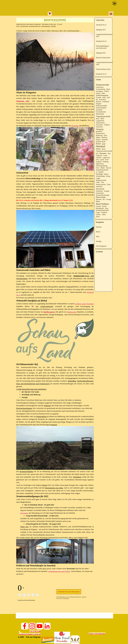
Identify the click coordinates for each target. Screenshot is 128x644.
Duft (104, 98)
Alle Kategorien (101, 246)
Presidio (99, 98)
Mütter (98, 138)
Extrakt (98, 206)
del (104, 199)
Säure (108, 89)
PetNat (104, 206)
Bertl (98, 119)
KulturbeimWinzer (102, 170)
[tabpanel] (29, 634)
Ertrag (108, 176)
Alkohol (99, 158)
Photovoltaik (101, 197)
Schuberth (106, 102)
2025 (108, 98)
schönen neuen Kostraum (84, 304)
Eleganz (99, 104)
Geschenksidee (101, 112)
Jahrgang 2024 (101, 53)
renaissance (100, 87)
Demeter (103, 153)
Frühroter (99, 156)
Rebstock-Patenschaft (103, 58)
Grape (98, 212)
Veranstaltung (101, 89)
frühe (103, 93)
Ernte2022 (103, 100)
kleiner (106, 174)
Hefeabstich (100, 208)
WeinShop (75, 126)
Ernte (98, 217)
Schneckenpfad (101, 108)
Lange (98, 178)
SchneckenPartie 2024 (103, 69)
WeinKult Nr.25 (101, 25)
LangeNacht (100, 121)
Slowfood (100, 189)
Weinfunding (100, 176)
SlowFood (100, 114)
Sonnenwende (102, 85)
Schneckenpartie (102, 95)
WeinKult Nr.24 (101, 41)
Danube (101, 172)
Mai (109, 153)
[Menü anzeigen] (111, 14)
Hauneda (105, 140)
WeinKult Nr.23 (101, 74)
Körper (98, 140)
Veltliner (107, 125)
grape (104, 144)
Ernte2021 (99, 127)
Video (98, 182)
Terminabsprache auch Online (59, 571)
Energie (53, 26)
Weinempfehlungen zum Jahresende (102, 47)
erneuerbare (46, 26)
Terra (98, 168)
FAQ (98, 160)
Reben (98, 232)
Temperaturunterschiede (104, 151)
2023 (102, 119)
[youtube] (40, 626)
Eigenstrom (24, 26)
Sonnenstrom (100, 133)
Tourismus (99, 125)
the (97, 100)
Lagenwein (106, 158)
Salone (98, 93)
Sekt (102, 182)
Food (107, 160)
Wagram (99, 162)
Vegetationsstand (103, 116)
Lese (109, 184)
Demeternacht (101, 142)
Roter (104, 149)
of (97, 172)
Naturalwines (100, 123)
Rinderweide (72, 312)
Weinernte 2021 (23, 101)
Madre (103, 168)
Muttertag (99, 135)
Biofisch (104, 138)
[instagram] (32, 626)
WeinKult (99, 187)
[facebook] (25, 626)
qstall (102, 160)
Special (108, 168)
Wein (98, 201)
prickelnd (99, 110)
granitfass (99, 131)
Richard (99, 102)
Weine (98, 149)
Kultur (98, 144)
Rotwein (99, 199)
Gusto (105, 156)
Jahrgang (100, 129)
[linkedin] (47, 626)
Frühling (105, 162)
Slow (107, 208)
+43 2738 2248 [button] (35, 631)
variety (98, 215)
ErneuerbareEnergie (103, 195)
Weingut (99, 241)
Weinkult (101, 146)
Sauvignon (99, 91)
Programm (24, 513)
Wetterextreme (101, 184)
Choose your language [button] (97, 634)
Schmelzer (99, 191)
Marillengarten (49, 312)
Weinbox (104, 212)
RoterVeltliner (102, 204)
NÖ (97, 153)
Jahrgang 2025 (101, 30)
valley (104, 215)
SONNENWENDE (102, 210)
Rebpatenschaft (101, 180)
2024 (105, 135)
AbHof (106, 91)
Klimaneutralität (35, 26)
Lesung (108, 199)
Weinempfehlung (102, 166)
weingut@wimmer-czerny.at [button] (30, 634)
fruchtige (99, 174)
